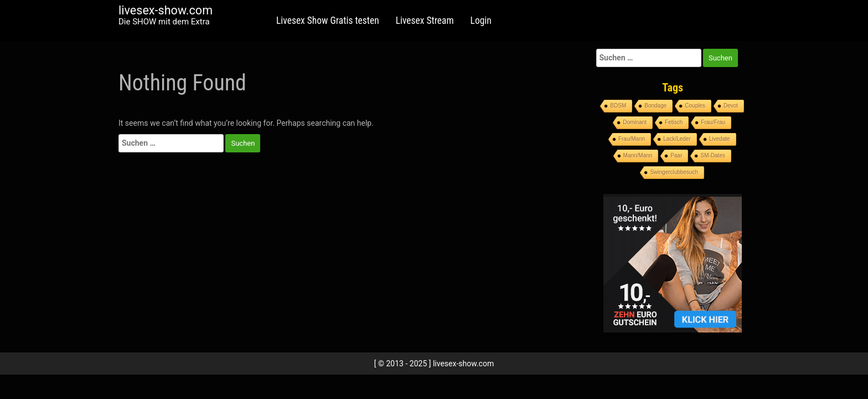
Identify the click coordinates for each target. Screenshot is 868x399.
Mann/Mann (638, 155)
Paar (676, 155)
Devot (731, 106)
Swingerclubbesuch (674, 172)
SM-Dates (712, 155)
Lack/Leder (677, 139)
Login (481, 21)
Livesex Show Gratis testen (328, 21)
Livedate (720, 139)
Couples (695, 106)
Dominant (635, 122)
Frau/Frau (713, 122)
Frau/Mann (632, 139)
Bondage (655, 106)
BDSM (618, 106)
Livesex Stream (425, 21)
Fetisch (674, 122)
